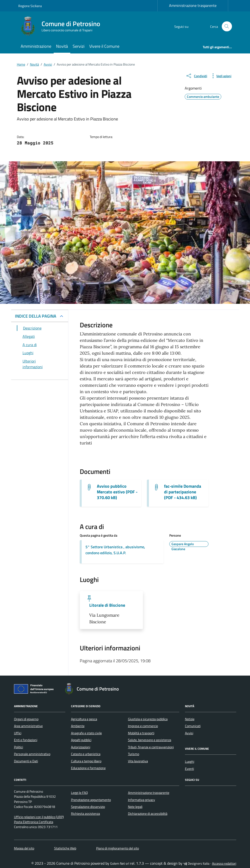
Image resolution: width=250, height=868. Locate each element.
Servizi (79, 46)
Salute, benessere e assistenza (150, 740)
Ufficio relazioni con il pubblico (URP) (39, 817)
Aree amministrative (28, 726)
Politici (19, 747)
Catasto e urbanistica (86, 754)
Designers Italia (196, 863)
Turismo (134, 754)
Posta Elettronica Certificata (34, 822)
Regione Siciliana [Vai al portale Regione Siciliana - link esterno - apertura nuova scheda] (30, 6)
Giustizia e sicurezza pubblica (148, 719)
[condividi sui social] (196, 76)
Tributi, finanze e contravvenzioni (151, 747)
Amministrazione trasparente (193, 5)
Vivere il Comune (104, 46)
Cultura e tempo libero (86, 761)
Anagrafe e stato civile (86, 733)
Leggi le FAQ (79, 793)
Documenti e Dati (26, 761)
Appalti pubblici (81, 740)
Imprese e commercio (143, 726)
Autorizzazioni (81, 747)
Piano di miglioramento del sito (118, 848)
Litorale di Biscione (107, 605)
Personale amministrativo (32, 754)
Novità (62, 46)
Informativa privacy (142, 800)
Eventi (189, 769)
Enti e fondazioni (26, 740)
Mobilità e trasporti (141, 733)
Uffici (18, 733)
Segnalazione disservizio (88, 807)
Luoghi (190, 762)
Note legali (135, 807)
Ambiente (78, 726)
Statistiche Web (65, 848)
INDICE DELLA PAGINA (36, 316)
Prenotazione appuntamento (91, 800)
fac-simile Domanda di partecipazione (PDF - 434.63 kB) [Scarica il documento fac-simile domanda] (183, 492)
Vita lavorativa (138, 761)
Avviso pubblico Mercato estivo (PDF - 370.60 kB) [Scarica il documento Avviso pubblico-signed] (117, 492)
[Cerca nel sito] (227, 26)
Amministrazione (36, 46)
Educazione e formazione (88, 768)
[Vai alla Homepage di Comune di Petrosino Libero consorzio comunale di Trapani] (62, 26)
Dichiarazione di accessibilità (148, 814)
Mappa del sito (24, 848)
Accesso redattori (224, 863)
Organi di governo (26, 719)
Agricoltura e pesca (84, 719)
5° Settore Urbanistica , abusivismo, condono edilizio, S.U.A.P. (115, 550)
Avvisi (189, 733)
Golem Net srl (120, 863)
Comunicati (193, 726)
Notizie (190, 719)
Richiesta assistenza (85, 814)
